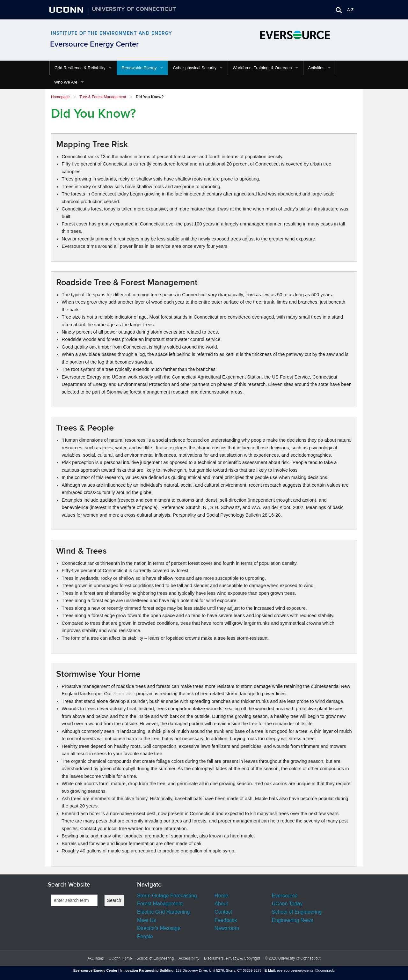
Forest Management (160, 904)
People (145, 936)
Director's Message (159, 928)
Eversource (285, 896)
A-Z (350, 10)
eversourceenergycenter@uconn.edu (306, 970)
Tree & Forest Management (103, 97)
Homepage (60, 97)
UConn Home (120, 958)
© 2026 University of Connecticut (293, 958)
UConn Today (287, 904)
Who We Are (66, 82)
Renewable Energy (139, 68)
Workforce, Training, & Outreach (262, 68)
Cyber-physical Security (195, 68)
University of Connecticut (134, 9)
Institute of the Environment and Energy (112, 33)
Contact (223, 912)
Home (221, 896)
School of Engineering (297, 912)
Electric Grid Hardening (163, 912)
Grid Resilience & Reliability (80, 68)
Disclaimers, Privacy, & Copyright (232, 958)
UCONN (67, 10)
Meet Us (147, 920)
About (221, 904)
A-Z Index (96, 958)
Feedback (226, 920)
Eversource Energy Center (94, 44)
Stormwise (124, 694)
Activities (316, 68)
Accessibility (189, 958)
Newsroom (227, 928)
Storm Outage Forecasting (167, 896)
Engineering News (293, 920)
